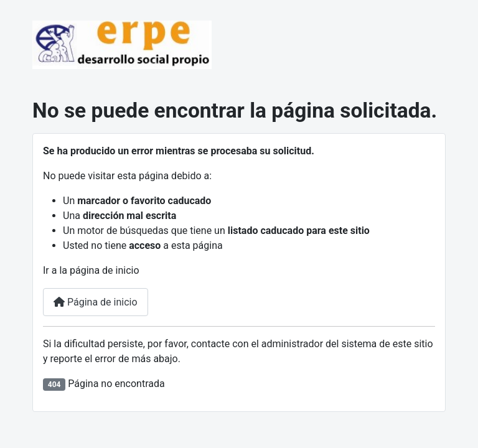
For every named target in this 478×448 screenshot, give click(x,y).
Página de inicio (96, 302)
